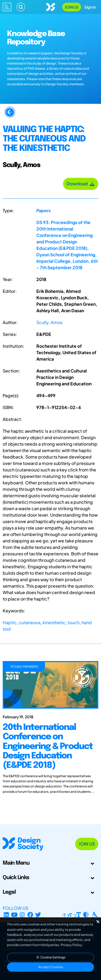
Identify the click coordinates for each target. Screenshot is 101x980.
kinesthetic (54, 622)
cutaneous (30, 622)
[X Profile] (38, 915)
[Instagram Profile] (22, 915)
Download (81, 184)
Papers (43, 210)
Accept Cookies (51, 967)
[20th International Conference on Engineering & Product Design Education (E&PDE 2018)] (50, 757)
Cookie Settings (51, 957)
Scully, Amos (49, 322)
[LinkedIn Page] (6, 915)
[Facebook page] (30, 915)
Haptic (10, 622)
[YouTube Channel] (14, 915)
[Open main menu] (7, 7)
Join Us (72, 7)
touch (74, 622)
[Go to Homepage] (51, 6)
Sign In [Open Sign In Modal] (90, 7)
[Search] (21, 7)
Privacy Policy (71, 945)
